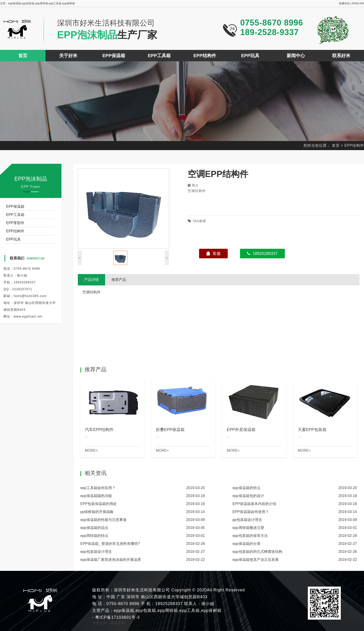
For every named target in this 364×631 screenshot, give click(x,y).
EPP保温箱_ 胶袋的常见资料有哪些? (110, 544)
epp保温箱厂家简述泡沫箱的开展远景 (111, 560)
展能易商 (118, 623)
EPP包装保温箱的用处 (99, 504)
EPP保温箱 (114, 56)
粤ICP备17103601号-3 (117, 617)
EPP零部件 (15, 223)
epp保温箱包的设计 (248, 496)
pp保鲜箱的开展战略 (97, 512)
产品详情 (91, 280)
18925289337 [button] (262, 254)
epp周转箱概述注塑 (248, 528)
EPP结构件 (205, 56)
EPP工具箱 (159, 56)
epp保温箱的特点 (246, 488)
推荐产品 (119, 280)
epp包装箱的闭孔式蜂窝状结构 (257, 552)
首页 (23, 56)
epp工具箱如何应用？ (98, 488)
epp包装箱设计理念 (96, 552)
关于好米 (68, 56)
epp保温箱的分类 (246, 544)
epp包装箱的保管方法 (250, 536)
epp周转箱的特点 (94, 536)
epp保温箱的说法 (94, 528)
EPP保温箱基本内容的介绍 (254, 504)
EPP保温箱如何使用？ (251, 512)
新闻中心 (296, 56)
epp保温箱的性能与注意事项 (103, 520)
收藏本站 (344, 3)
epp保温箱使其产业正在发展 (256, 560)
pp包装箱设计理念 (247, 520)
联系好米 (341, 56)
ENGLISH (358, 3)
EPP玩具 (250, 56)
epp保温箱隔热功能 (96, 496)
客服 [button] (213, 254)
